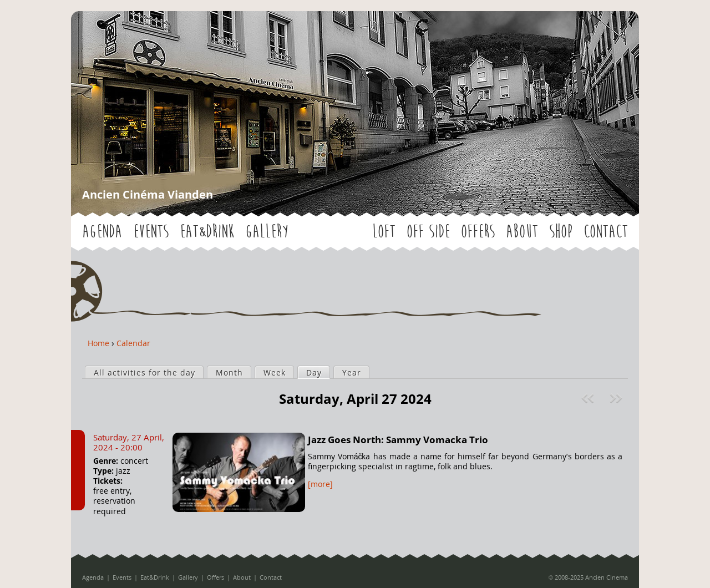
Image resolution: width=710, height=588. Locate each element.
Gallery (267, 232)
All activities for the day (144, 372)
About (522, 232)
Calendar (133, 343)
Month (229, 372)
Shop (561, 232)
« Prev (589, 398)
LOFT (384, 232)
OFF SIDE (428, 232)
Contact (606, 232)
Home (98, 343)
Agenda (102, 232)
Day (318, 372)
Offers (478, 232)
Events (151, 232)
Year (352, 372)
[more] (320, 484)
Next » (617, 398)
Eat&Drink (207, 232)
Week (275, 372)
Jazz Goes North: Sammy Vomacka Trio (398, 440)
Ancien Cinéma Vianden (148, 194)
